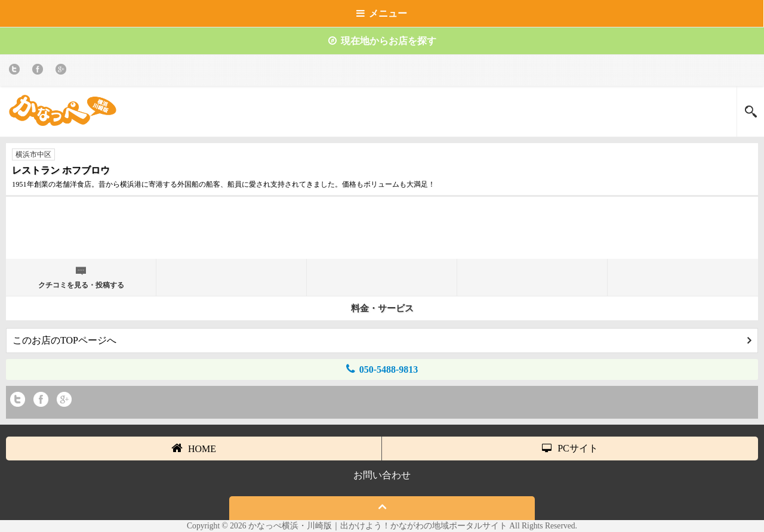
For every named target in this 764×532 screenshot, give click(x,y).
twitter (16, 71)
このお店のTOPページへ (382, 340)
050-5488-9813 (382, 369)
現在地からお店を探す (382, 41)
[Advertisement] (382, 233)
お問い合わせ (382, 475)
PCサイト (570, 448)
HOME (194, 448)
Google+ (63, 71)
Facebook (40, 71)
